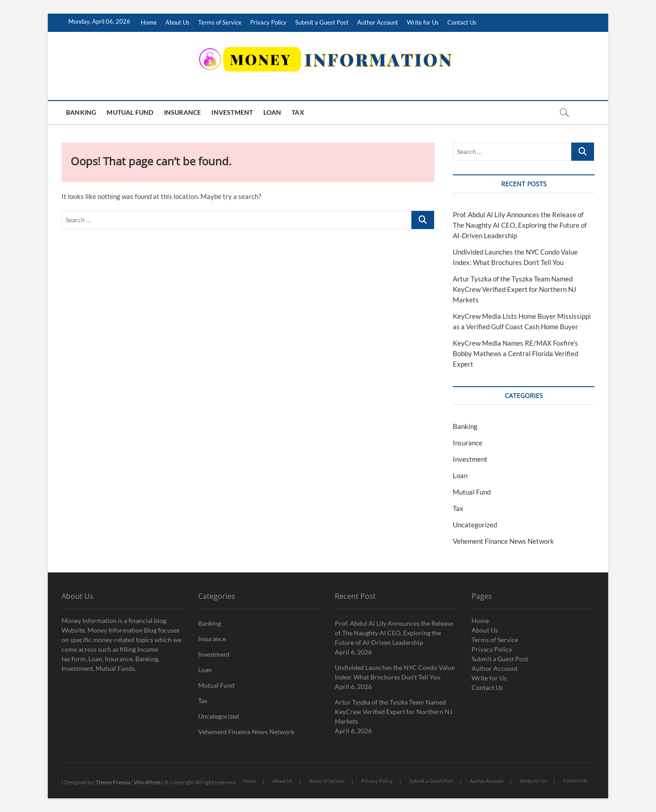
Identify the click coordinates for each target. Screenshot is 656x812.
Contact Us (462, 22)
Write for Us (423, 22)
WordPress (147, 782)
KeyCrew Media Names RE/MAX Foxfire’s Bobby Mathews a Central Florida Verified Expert (515, 353)
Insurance (183, 112)
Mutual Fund (130, 112)
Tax (298, 112)
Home (149, 22)
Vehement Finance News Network (503, 541)
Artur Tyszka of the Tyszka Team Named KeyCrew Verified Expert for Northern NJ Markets (515, 289)
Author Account (378, 22)
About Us (177, 22)
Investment (232, 112)
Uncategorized (475, 525)
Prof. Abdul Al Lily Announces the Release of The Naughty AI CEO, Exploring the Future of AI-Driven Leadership (520, 225)
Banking (81, 112)
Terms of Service (220, 22)
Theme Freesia (113, 782)
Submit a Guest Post (322, 22)
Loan (272, 112)
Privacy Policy (268, 22)
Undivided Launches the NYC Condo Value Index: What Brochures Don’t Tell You (395, 672)
